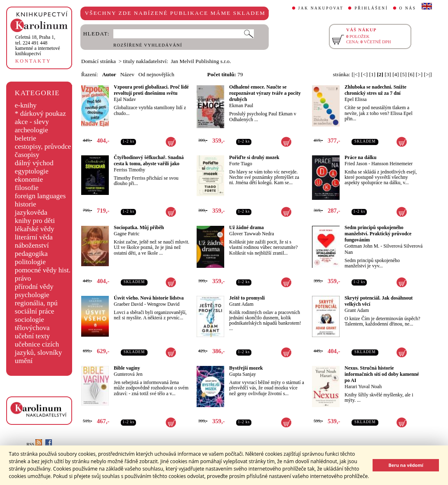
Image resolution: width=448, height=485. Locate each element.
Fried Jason (356, 164)
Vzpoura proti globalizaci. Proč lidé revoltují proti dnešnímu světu (151, 90)
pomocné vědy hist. (43, 270)
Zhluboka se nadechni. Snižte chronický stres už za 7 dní (375, 90)
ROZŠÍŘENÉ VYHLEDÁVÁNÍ (148, 45)
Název (127, 74)
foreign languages (40, 196)
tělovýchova (32, 328)
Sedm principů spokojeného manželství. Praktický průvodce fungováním (378, 234)
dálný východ (34, 163)
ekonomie (29, 179)
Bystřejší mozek (246, 368)
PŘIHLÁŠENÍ (371, 8)
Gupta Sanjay (243, 374)
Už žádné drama (246, 227)
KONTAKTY (33, 61)
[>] (419, 74)
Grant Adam (241, 304)
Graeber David (128, 304)
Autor (109, 74)
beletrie (26, 138)
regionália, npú (36, 303)
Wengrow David (163, 304)
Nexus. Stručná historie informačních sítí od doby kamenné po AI (382, 374)
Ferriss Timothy (129, 170)
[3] (388, 74)
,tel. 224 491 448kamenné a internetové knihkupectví (38, 45)
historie (26, 204)
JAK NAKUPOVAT (321, 8)
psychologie (32, 295)
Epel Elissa (356, 99)
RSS (34, 444)
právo (23, 278)
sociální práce (35, 311)
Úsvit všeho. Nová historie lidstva (149, 298)
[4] (396, 74)
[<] (364, 74)
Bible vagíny (127, 368)
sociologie (29, 320)
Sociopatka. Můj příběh (139, 227)
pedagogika (31, 254)
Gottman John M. (362, 246)
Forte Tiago (241, 164)
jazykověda (31, 212)
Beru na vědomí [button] (406, 465)
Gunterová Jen (128, 374)
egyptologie (32, 171)
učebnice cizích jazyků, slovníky (39, 348)
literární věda (34, 237)
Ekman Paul (241, 105)
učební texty (32, 336)
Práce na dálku (360, 157)
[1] (372, 74)
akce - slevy (32, 122)
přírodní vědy (34, 287)
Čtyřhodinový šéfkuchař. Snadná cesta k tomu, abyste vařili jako (149, 160)
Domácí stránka (99, 61)
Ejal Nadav (125, 99)
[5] (403, 74)
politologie (30, 262)
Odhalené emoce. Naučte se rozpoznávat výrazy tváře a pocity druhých (265, 93)
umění (24, 361)
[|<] (355, 74)
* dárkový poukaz (40, 114)
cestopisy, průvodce (43, 146)
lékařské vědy (35, 229)
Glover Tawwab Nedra (252, 234)
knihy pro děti (35, 221)
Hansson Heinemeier (392, 164)
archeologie (32, 130)
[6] (411, 74)
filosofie (27, 188)
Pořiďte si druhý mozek (254, 157)
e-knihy (26, 105)
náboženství (32, 245)
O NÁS (408, 8)
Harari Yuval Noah (363, 387)
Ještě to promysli (247, 298)
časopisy (27, 155)
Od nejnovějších (156, 74)
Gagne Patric (127, 234)
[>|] (428, 74)
